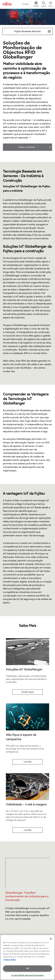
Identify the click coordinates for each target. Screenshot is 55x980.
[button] (36, 4)
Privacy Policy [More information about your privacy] (10, 960)
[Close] (51, 939)
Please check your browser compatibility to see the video (27, 873)
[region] (27, 957)
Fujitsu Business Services (33, 30)
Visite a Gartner (27, 147)
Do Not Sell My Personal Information (28, 975)
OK (27, 968)
